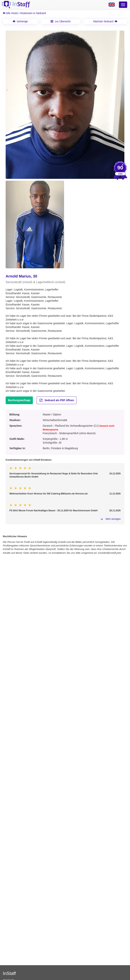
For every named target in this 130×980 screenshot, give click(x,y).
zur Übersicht (61, 21)
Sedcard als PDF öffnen (57, 400)
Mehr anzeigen (113, 519)
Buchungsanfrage (19, 400)
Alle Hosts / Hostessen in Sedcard (24, 13)
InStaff (9, 973)
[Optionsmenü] (123, 5)
